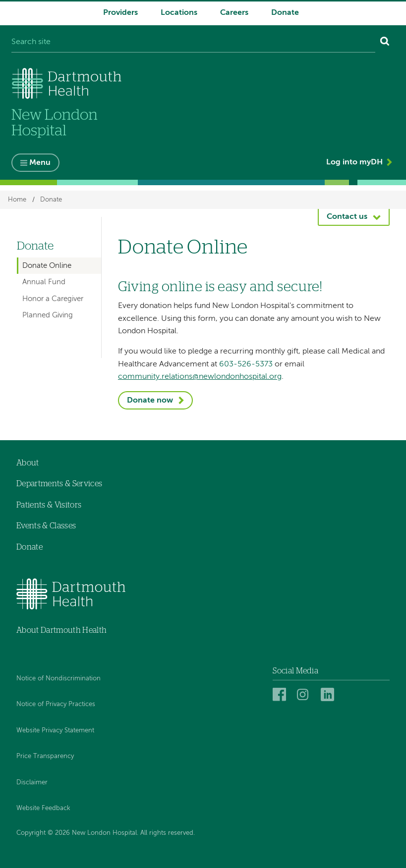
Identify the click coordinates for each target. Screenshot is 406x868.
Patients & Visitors (49, 505)
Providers (120, 13)
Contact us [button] (347, 217)
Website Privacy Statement (55, 731)
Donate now (150, 401)
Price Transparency (45, 756)
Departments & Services (59, 484)
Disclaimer (32, 783)
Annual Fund (44, 282)
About (28, 463)
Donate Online (47, 266)
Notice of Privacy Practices (56, 704)
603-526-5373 (246, 364)
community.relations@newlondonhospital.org (200, 377)
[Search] (385, 43)
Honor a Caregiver (53, 299)
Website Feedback (43, 809)
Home (17, 200)
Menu (40, 163)
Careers (234, 13)
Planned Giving (48, 316)
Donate (285, 13)
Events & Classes (46, 526)
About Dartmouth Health (61, 630)
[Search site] (193, 43)
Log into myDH (354, 162)
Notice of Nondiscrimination (58, 679)
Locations (179, 13)
